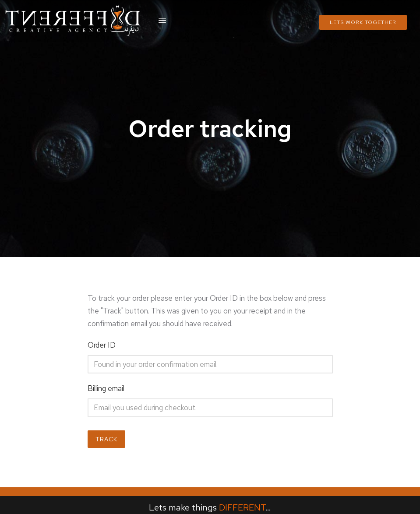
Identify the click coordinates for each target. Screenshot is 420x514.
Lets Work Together (363, 22)
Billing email (106, 388)
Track (106, 439)
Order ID (102, 345)
